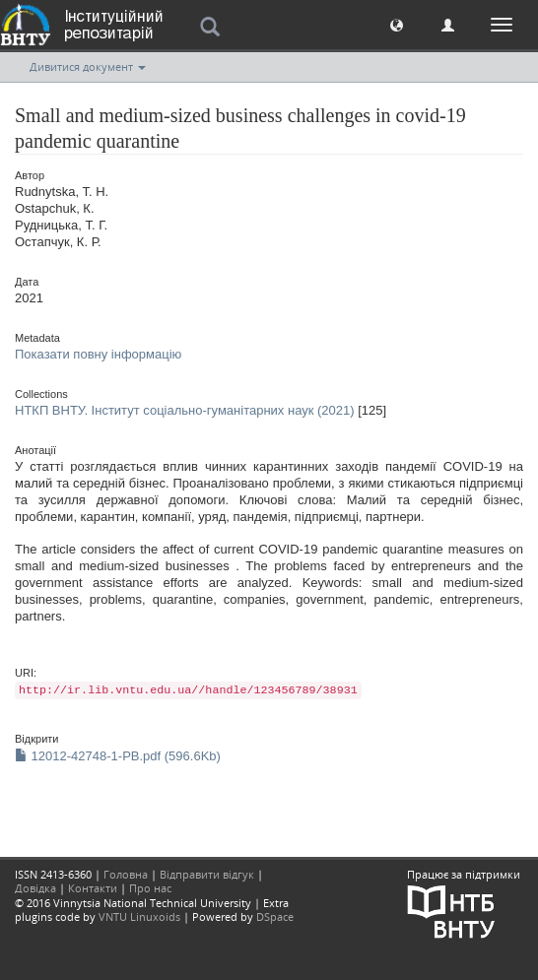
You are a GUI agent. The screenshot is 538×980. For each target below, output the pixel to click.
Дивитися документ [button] (88, 66)
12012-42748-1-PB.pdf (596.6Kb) (118, 756)
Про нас (150, 888)
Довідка (35, 888)
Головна (126, 874)
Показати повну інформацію (98, 354)
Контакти (93, 888)
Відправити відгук (207, 874)
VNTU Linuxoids (139, 916)
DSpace (275, 916)
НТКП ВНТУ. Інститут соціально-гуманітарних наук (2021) (185, 410)
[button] (397, 24)
